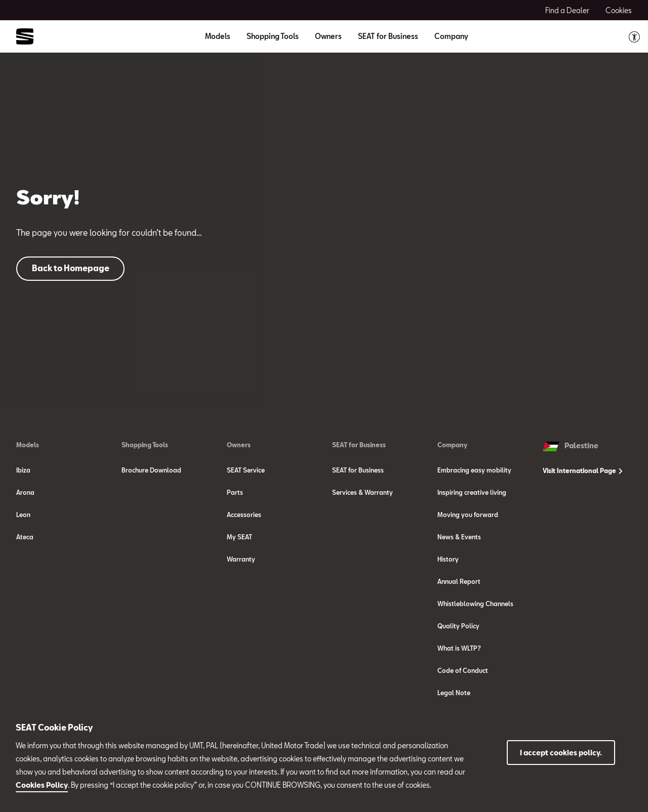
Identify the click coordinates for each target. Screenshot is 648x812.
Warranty (241, 559)
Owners (239, 445)
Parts (235, 492)
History (448, 559)
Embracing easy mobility (474, 470)
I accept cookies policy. (561, 753)
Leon (23, 515)
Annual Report (459, 581)
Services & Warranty (362, 492)
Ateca (25, 537)
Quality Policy (458, 626)
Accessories (244, 515)
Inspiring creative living (472, 492)
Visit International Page (583, 471)
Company (452, 445)
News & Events (459, 537)
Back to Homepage (71, 268)
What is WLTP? (459, 648)
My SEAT (239, 537)
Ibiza (23, 470)
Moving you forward (468, 515)
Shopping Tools (145, 445)
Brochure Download (151, 470)
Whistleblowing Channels (475, 604)
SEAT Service (246, 470)
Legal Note (454, 693)
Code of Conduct (463, 670)
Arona (25, 492)
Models (28, 445)
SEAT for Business (359, 445)
